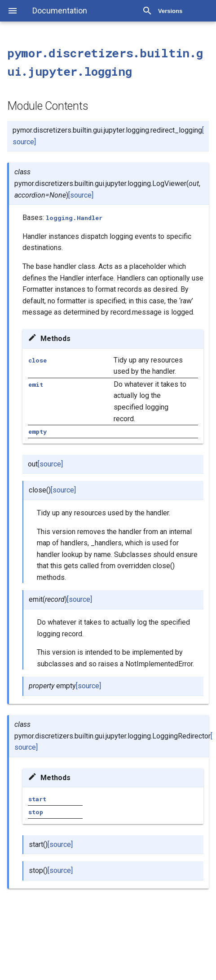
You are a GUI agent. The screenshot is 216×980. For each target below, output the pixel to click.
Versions (170, 11)
